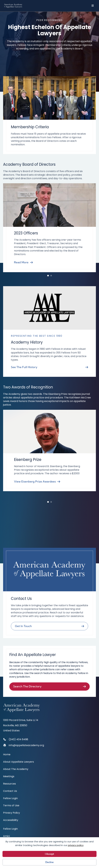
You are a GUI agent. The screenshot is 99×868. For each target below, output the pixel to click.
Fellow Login (10, 799)
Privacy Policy (12, 813)
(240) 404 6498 (18, 739)
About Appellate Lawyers (18, 762)
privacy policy (76, 845)
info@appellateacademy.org (26, 745)
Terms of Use (11, 806)
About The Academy (16, 769)
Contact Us (10, 791)
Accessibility (11, 820)
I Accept (49, 854)
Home (7, 755)
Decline (49, 862)
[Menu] (94, 6)
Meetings (9, 777)
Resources (9, 784)
